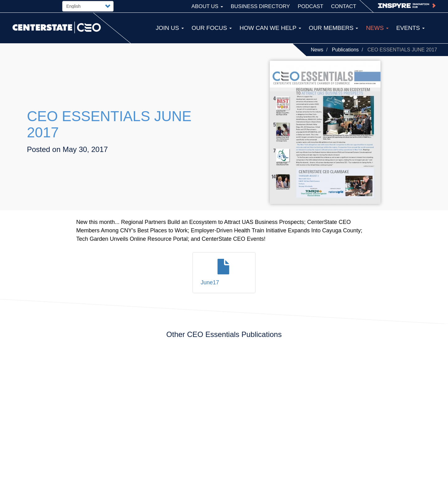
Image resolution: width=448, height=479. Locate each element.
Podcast (310, 6)
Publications (345, 50)
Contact (344, 6)
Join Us (170, 28)
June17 (210, 282)
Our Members (334, 28)
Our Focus (212, 28)
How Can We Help (270, 28)
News (317, 50)
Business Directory (260, 6)
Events (411, 28)
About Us (207, 6)
